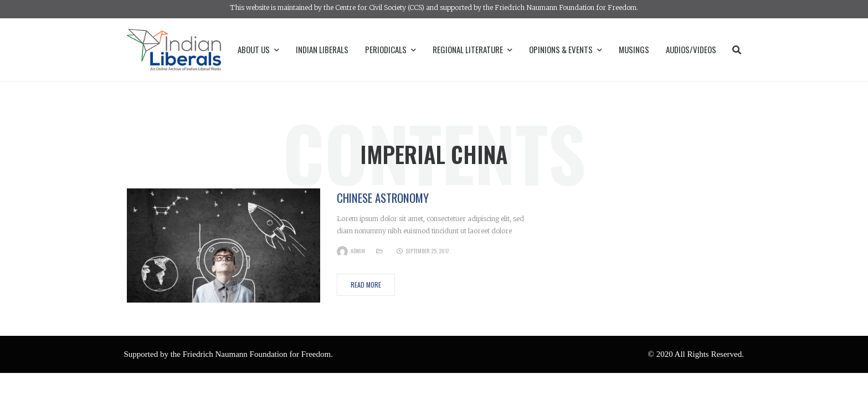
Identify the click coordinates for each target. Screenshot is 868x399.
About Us (258, 49)
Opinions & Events (566, 49)
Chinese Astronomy (383, 198)
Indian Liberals (322, 49)
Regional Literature (472, 49)
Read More (366, 285)
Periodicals (391, 49)
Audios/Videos (691, 49)
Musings (634, 49)
